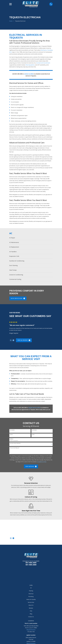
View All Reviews (24, 340)
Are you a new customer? (15, 443)
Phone (11, 435)
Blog (31, 614)
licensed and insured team (43, 63)
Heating (31, 591)
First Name (12, 430)
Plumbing (31, 596)
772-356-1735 (31, 632)
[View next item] (13, 340)
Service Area (31, 602)
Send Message (31, 466)
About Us (31, 605)
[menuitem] (31, 238)
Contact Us (31, 617)
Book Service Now (18, 298)
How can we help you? (15, 448)
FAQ (31, 611)
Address (12, 439)
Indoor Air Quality (31, 599)
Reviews (31, 608)
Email (33, 435)
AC (31, 588)
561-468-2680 (31, 563)
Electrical (31, 594)
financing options (30, 65)
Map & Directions (31, 630)
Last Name (34, 430)
